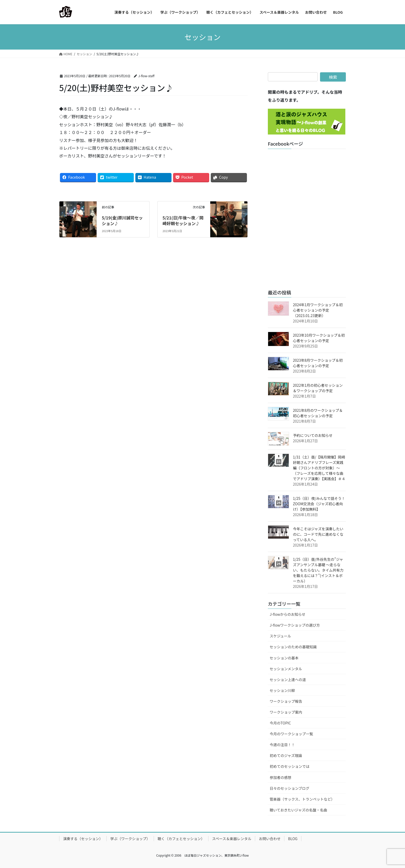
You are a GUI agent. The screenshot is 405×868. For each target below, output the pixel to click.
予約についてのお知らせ (313, 435)
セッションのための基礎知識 (293, 647)
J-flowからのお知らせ (287, 614)
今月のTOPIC (280, 723)
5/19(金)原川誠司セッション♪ (122, 220)
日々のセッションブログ (290, 788)
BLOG (293, 839)
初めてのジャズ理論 (286, 755)
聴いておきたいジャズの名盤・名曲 (298, 810)
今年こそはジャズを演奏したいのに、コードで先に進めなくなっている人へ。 (318, 534)
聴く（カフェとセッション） (181, 839)
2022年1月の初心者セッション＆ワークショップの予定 (318, 388)
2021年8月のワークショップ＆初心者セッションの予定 (318, 413)
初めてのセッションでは (290, 766)
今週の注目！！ (282, 745)
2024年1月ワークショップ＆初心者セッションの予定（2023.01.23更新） (318, 310)
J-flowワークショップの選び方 (295, 625)
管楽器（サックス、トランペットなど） (302, 799)
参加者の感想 (281, 777)
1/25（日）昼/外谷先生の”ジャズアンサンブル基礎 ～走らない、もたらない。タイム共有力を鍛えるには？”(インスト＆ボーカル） (318, 570)
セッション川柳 (282, 690)
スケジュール (280, 636)
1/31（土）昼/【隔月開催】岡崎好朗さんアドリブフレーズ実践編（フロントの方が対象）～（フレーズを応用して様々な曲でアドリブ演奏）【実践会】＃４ (319, 468)
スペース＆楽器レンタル (232, 839)
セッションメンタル (286, 669)
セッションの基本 (284, 658)
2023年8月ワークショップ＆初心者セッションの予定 (318, 363)
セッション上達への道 (288, 680)
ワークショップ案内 (286, 712)
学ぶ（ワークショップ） (130, 839)
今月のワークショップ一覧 (291, 734)
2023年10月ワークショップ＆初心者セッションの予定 (319, 338)
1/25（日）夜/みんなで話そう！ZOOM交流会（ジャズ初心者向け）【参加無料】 (319, 504)
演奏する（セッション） (83, 839)
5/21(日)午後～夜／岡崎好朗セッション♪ (183, 220)
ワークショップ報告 (286, 701)
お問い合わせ (270, 839)
